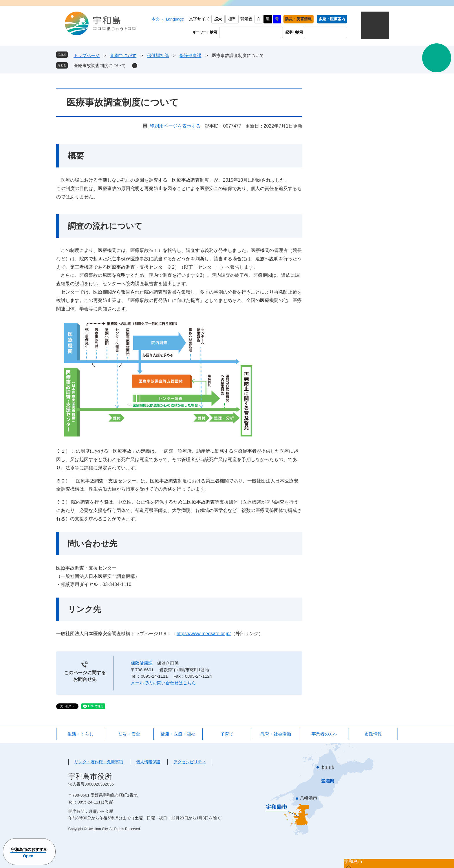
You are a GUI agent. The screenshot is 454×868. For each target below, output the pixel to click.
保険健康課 (190, 55)
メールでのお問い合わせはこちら (163, 683)
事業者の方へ (325, 734)
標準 (232, 19)
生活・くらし (80, 734)
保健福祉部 (158, 55)
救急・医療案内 (332, 19)
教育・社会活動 (276, 734)
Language (175, 19)
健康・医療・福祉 (178, 734)
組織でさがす (123, 55)
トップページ (87, 55)
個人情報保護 (148, 762)
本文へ (158, 19)
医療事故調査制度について (100, 66)
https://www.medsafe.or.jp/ (204, 634)
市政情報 (373, 734)
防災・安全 (129, 734)
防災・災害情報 (298, 19)
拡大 (218, 19)
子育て (227, 734)
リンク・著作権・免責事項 (99, 762)
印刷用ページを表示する (175, 126)
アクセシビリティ (190, 762)
